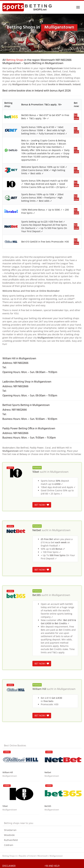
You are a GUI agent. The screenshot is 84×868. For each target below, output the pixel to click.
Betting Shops (15, 60)
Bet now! (76, 117)
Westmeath (43, 856)
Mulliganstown (59, 472)
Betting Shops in (10, 856)
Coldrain (9, 845)
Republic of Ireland (27, 856)
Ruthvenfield (11, 840)
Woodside (9, 835)
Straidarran (10, 830)
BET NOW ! (42, 505)
